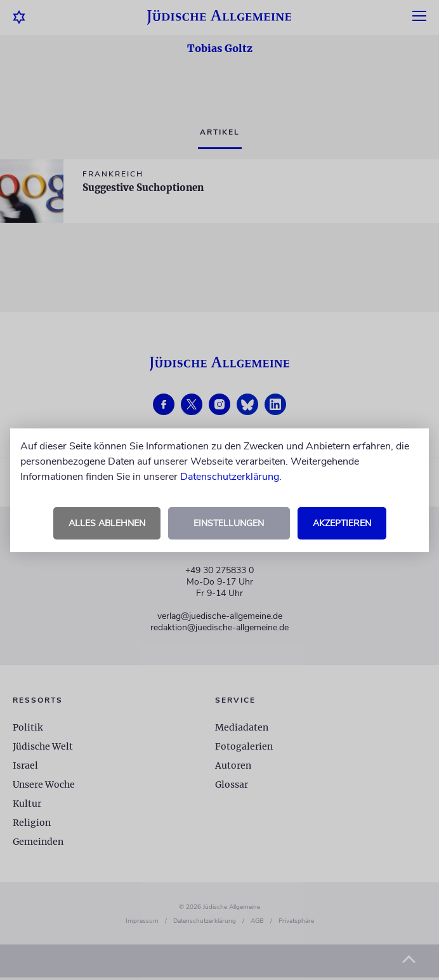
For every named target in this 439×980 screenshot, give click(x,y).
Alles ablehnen (107, 523)
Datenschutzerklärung (230, 477)
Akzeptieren (342, 523)
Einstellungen (229, 523)
